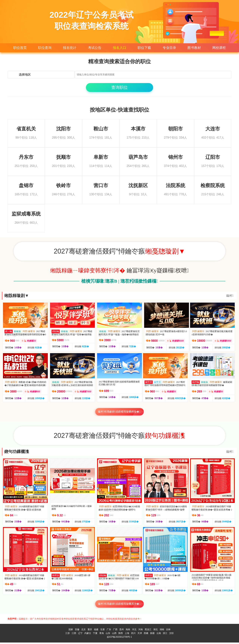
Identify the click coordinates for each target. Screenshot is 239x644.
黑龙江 (148, 631)
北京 (83, 631)
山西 (114, 635)
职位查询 (45, 48)
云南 (159, 635)
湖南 (162, 631)
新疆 (152, 635)
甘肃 (103, 631)
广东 (109, 631)
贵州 (122, 631)
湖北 (156, 631)
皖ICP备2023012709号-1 (119, 638)
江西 (74, 635)
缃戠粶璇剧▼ (17, 297)
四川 (133, 635)
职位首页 (20, 48)
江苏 (68, 635)
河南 (141, 631)
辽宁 (80, 635)
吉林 (168, 631)
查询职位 (119, 89)
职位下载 (144, 48)
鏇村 (230, 297)
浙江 (165, 635)
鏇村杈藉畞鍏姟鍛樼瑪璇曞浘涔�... (120, 605)
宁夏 (95, 635)
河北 (134, 631)
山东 (108, 635)
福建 (96, 631)
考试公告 (95, 48)
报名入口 (119, 48)
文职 (171, 635)
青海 (102, 635)
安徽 (77, 631)
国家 (71, 631)
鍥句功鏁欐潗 (17, 453)
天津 (140, 635)
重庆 (90, 631)
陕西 (121, 635)
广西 (115, 631)
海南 (128, 631)
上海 (127, 635)
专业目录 (169, 48)
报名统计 (70, 48)
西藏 (146, 635)
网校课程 (219, 48)
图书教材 (194, 48)
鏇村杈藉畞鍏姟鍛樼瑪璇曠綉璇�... (120, 413)
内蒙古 (88, 635)
